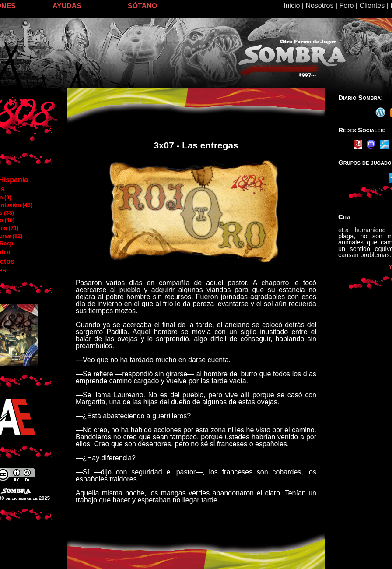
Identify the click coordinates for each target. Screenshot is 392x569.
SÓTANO (142, 6)
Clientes (372, 5)
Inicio (292, 5)
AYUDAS (67, 6)
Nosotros (319, 5)
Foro (346, 5)
